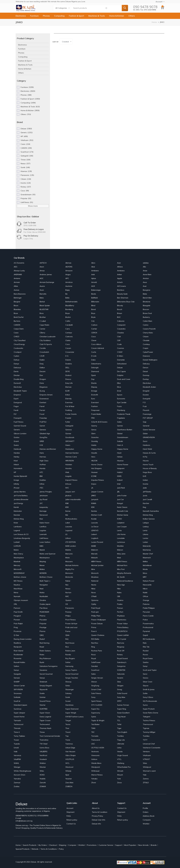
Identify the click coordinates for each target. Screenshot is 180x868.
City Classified (20, 340)
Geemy (94, 426)
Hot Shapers (96, 468)
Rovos (145, 655)
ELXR (67, 391)
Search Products (30, 845)
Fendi (16, 410)
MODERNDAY (19, 573)
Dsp (93, 379)
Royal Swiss (148, 658)
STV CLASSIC (97, 705)
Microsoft (18, 569)
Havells (94, 453)
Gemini (120, 426)
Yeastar (69, 779)
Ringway (121, 647)
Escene (146, 395)
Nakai (68, 581)
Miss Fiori (121, 569)
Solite (145, 693)
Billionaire (95, 302)
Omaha (43, 600)
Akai (93, 267)
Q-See (16, 635)
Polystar (43, 624)
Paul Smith (18, 612)
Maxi (119, 558)
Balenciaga (96, 290)
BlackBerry (70, 306)
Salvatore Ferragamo (49, 666)
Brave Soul (147, 313)
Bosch (120, 309)
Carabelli (69, 325)
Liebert (94, 534)
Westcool (69, 767)
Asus (145, 282)
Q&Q (42, 635)
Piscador (43, 620)
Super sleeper (19, 713)
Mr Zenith (121, 577)
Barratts (43, 294)
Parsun (120, 608)
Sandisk (94, 666)
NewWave (18, 589)
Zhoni (94, 783)
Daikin (42, 360)
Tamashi (17, 720)
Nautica (17, 585)
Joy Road (43, 499)
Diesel (145, 371)
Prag (16, 627)
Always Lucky (19, 271)
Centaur (69, 333)
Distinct (68, 375)
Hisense (120, 461)
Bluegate (147, 306)
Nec (67, 585)
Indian (145, 480)
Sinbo (68, 686)
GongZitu (43, 437)
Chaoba (120, 333)
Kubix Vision (44, 523)
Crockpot (18, 352)
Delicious (17, 368)
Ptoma (42, 631)
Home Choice (97, 465)
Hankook (17, 449)
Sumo (145, 705)
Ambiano (95, 271)
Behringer (18, 298)
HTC (41, 472)
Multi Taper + (45, 581)
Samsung (69, 666)
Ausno (42, 286)
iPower (17, 488)
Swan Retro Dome (150, 713)
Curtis (94, 352)
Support (119, 845)
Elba (119, 383)
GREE (42, 441)
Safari (68, 662)
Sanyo (16, 670)
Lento (119, 530)
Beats (94, 294)
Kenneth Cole (123, 511)
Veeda (120, 752)
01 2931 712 (138, 10)
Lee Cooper (122, 527)
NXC (67, 596)
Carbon (94, 325)
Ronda (68, 655)
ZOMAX (43, 786)
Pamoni (17, 608)
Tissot (68, 732)
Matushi (94, 558)
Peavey (68, 612)
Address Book (149, 816)
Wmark (120, 771)
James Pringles (46, 492)
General (146, 426)
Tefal (119, 724)
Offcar (145, 596)
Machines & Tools (97, 16)
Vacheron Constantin (152, 748)
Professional (148, 627)
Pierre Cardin (148, 616)
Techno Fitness (149, 720)
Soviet (68, 701)
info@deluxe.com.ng (24, 821)
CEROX (94, 333)
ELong (42, 391)
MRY (145, 577)
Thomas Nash (45, 728)
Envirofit (95, 395)
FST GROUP (148, 418)
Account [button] (159, 2)
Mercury (17, 565)
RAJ (67, 639)
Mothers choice (20, 577)
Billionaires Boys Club (126, 302)
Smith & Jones (149, 689)
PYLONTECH (122, 631)
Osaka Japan (45, 604)
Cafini (68, 321)
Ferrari (42, 410)
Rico (67, 647)
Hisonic (146, 461)
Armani (17, 282)
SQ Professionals (150, 701)
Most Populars (130, 845)
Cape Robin (44, 325)
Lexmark (43, 534)
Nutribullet (44, 596)
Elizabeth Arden (149, 387)
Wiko (42, 771)
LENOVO (95, 530)
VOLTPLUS (70, 759)
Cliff (119, 340)
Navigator (44, 585)
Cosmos (121, 348)
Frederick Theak (124, 414)
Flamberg (121, 410)
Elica (119, 387)
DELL (67, 368)
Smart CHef (96, 689)
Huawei (94, 472)
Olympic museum (21, 600)
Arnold (94, 282)
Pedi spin (95, 612)
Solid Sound (122, 693)
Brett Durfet (19, 317)
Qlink (67, 635)
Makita (68, 550)
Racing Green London (23, 639)
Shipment (70, 812)
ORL (15, 604)
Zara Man (69, 783)
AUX (93, 286)
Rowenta (17, 658)
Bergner (17, 302)
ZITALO (146, 783)
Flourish (146, 410)
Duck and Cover (124, 379)
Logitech (95, 538)
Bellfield (94, 298)
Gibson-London (20, 433)
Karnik (16, 507)
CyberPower (148, 352)
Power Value (122, 624)
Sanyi (145, 666)
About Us (96, 808)
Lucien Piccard (97, 542)
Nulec (119, 593)
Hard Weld (147, 449)
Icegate (68, 476)
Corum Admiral (98, 348)
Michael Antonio (72, 565)
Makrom (95, 550)
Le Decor (95, 527)
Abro (93, 263)
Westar (43, 767)
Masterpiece (19, 558)
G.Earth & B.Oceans (99, 422)
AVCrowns (121, 286)
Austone (69, 286)
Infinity (16, 484)
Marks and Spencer (48, 554)
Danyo (16, 364)
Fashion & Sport (76, 16)
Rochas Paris (97, 651)
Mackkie (120, 546)
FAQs (69, 816)
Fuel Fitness (19, 422)
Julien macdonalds (73, 499)
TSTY (145, 740)
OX (67, 604)
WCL (67, 763)
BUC (119, 317)
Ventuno (146, 752)
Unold (16, 748)
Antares (17, 278)
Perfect (120, 612)
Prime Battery (123, 627)
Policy (61, 849)
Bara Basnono (20, 294)
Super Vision (45, 713)
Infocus (68, 484)
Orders (146, 812)
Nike (119, 589)
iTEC (41, 488)
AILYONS (69, 267)
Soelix (42, 693)
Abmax (68, 263)
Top (67, 736)
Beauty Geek (122, 294)
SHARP (17, 682)
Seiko (93, 674)
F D (144, 402)
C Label (43, 321)
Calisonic (121, 321)
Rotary (120, 655)
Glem (93, 433)
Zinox (119, 783)
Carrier (42, 329)
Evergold (146, 399)
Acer (119, 263)
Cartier (94, 329)
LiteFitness (44, 538)
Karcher (146, 503)
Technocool (18, 724)
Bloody (120, 306)
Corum (68, 348)
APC (67, 278)
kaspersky (44, 507)
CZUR (42, 356)
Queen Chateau (98, 635)
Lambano (18, 527)
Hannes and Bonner (48, 449)
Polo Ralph (18, 624)
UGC (93, 744)
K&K (67, 503)
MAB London (71, 546)
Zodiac (17, 786)
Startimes (69, 705)
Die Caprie (121, 371)
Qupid (145, 635)
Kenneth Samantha (151, 511)
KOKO (119, 519)
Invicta (145, 484)
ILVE (145, 476)
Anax (145, 271)
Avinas (16, 290)
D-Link (94, 356)
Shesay (68, 682)
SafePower (96, 662)
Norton (68, 593)
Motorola (69, 577)
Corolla (43, 348)
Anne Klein (147, 274)
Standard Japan (20, 705)
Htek (67, 472)
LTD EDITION (70, 542)
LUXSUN (17, 546)
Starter (43, 705)
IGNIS (119, 476)
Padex (120, 604)
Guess (16, 445)
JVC (41, 503)
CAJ (93, 321)
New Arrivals (143, 845)
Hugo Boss (147, 472)
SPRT (119, 701)
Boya (67, 313)
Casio (16, 333)
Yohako (94, 779)
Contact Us (71, 824)
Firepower (95, 410)
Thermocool (148, 724)
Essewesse (44, 399)
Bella (67, 298)
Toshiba (120, 736)
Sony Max (121, 697)
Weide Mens (96, 763)
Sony (93, 697)
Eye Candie (122, 402)
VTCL (119, 759)
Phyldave (121, 616)
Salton (16, 666)
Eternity (68, 399)
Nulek (145, 593)
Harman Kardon (72, 453)
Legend (17, 530)
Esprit (16, 399)
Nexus (68, 589)
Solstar (43, 697)
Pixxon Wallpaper (99, 620)
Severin (120, 678)
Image (16, 480)
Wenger (17, 767)
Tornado (95, 736)
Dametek (121, 360)
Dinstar (17, 375)
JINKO (94, 496)
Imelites (43, 480)
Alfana (120, 267)
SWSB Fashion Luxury (74, 717)
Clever (94, 340)
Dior (41, 375)
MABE (94, 546)
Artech (120, 282)
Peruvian (146, 612)
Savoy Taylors (71, 670)
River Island (18, 651)
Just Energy (18, 503)
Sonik (68, 697)
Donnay (146, 375)
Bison (16, 306)
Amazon (69, 271)
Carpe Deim (19, 329)
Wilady (68, 771)
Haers (68, 445)
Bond (93, 309)
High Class (44, 461)
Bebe (145, 294)
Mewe (42, 565)
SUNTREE (44, 709)
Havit (119, 453)
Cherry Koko (148, 333)
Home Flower (123, 465)
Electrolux (147, 383)
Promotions (92, 845)
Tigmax (146, 728)
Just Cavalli (147, 499)
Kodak (94, 519)
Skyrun (146, 686)
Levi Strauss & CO (21, 534)
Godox (16, 437)
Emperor (17, 395)
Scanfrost (95, 670)
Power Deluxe (97, 624)
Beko (42, 298)
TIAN (93, 728)
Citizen (146, 337)
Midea (42, 569)
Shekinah (43, 682)
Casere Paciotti (149, 329)
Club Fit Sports (46, 344)
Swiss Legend (45, 717)
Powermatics (148, 624)
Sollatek (17, 697)
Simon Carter (19, 686)
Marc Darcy (18, 554)
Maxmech (147, 558)
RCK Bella (95, 639)
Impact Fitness (71, 480)
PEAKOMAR (44, 612)
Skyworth (44, 689)
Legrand (69, 530)
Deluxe (120, 368)
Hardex (17, 453)
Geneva (68, 430)
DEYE (68, 371)
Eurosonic (121, 399)
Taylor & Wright (98, 720)
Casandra (121, 329)
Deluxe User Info (99, 820)
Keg (144, 507)
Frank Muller (96, 414)
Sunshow (18, 709)
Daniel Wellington (150, 360)
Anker (119, 274)
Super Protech (149, 709)
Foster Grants (71, 414)
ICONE (94, 476)
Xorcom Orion (19, 775)
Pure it (94, 631)
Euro (93, 399)
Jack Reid (121, 488)
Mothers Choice (46, 577)
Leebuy (146, 527)
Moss (145, 573)
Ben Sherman (123, 298)
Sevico (146, 678)
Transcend (96, 740)
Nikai (93, 589)
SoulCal (17, 701)
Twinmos (69, 744)
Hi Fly (145, 457)
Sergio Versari (97, 678)
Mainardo (147, 546)
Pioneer (17, 620)
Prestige (43, 627)
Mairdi (42, 550)
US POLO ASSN (98, 748)
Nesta (94, 585)
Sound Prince (45, 701)
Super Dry (95, 709)
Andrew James (46, 274)
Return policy (72, 820)
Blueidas (17, 309)
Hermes (43, 457)
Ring (93, 647)
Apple (120, 278)
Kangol (120, 503)
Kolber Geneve (149, 519)
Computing (59, 16)
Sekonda (121, 674)
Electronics (21, 16)
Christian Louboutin (48, 337)
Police (145, 620)
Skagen (120, 686)
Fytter (68, 422)
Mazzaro (69, 561)
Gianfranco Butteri (125, 430)
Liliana (145, 534)
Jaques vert (70, 492)
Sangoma (121, 666)
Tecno (68, 724)
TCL (119, 720)
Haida (94, 445)
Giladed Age (45, 433)
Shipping (62, 845)
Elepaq (94, 387)
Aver (145, 286)
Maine (16, 550)
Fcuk (145, 406)
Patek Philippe (149, 608)
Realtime (17, 643)
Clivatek (146, 340)
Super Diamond (72, 709)
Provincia (17, 631)
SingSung (95, 686)
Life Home (121, 534)
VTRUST (146, 759)
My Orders (43, 845)
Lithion (68, 538)
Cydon (16, 356)
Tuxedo (17, 744)
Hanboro (146, 445)
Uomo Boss (44, 748)
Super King (122, 709)
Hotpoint (121, 468)
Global (120, 433)
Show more (33, 206)
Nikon (145, 589)
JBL (118, 492)
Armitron (69, 282)
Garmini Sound (20, 426)
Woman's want (149, 771)
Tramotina (44, 740)
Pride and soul (71, 627)
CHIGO (16, 337)
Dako (93, 360)
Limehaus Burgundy (22, 538)
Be (66, 294)
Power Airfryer (71, 624)
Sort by (55, 42)
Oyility (94, 604)
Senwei (17, 678)
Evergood (18, 402)
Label (68, 523)
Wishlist (146, 824)
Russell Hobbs (19, 662)
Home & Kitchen (117, 16)
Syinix (94, 717)
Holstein (69, 465)
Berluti (42, 302)
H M (41, 445)
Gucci (145, 441)
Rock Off (121, 651)
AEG (15, 267)
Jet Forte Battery (21, 496)
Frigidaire (121, 418)
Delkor (42, 368)
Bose (16, 313)
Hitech (16, 465)
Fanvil (42, 406)
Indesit (120, 480)
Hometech (18, 468)
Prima (94, 627)
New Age (121, 585)
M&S (41, 546)
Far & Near (70, 406)
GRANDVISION (149, 437)
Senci (145, 674)
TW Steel (43, 744)
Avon (42, 290)
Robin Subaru (45, 651)
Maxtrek (17, 561)
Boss (42, 313)
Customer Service (106, 845)
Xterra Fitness (97, 775)
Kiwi (41, 519)
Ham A (120, 445)
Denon (146, 368)
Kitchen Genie (123, 515)
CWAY (120, 352)
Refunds (35, 849)
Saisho (146, 662)
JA (92, 488)
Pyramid (146, 631)
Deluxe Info (96, 824)
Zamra (146, 779)
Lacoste (94, 523)
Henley (16, 457)
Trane (68, 740)
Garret (42, 426)
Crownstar (70, 352)
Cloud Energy (19, 344)
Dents (16, 371)
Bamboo (121, 290)
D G (67, 356)
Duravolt (17, 383)
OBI (119, 596)
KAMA (94, 503)
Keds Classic (122, 507)
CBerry (42, 333)
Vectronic (95, 752)
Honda (42, 468)
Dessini (42, 371)
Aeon (42, 267)
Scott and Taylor (150, 670)
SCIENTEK (121, 670)
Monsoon (69, 573)
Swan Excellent (123, 713)
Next (41, 589)
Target (68, 720)
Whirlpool (147, 767)
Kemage (43, 511)
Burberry (146, 317)
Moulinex (95, 577)
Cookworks (18, 348)
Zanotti (43, 783)
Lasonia (69, 527)
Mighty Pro (70, 569)
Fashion (94, 406)
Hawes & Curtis (149, 453)
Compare (147, 820)
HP (15, 472)
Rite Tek (146, 647)
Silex (119, 682)
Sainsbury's (122, 662)
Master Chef (148, 554)
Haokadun (70, 449)
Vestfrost (43, 755)
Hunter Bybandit (20, 476)
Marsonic (69, 554)
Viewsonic (95, 755)
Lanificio (43, 527)
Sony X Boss (148, 697)
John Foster (122, 496)
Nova (93, 593)
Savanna (43, 670)
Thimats (17, 728)
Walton (43, 763)
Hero (93, 457)
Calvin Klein (147, 321)
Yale (145, 775)
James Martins (20, 492)
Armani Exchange (47, 282)
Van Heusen (70, 752)
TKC (93, 732)
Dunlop (146, 379)
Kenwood (44, 515)
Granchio (95, 437)
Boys (93, 313)
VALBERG (43, 752)
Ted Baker (95, 724)
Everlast (43, 402)
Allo (144, 267)
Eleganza (43, 387)
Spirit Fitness (96, 701)
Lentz (145, 530)
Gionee (68, 433)
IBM (41, 476)
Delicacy (146, 364)
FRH (93, 418)
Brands (154, 845)
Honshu (68, 468)
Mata (67, 558)
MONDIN (43, 573)
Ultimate (121, 744)
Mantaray (147, 550)
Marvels (94, 554)
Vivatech (43, 759)
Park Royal (96, 608)
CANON (17, 325)
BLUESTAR (44, 309)
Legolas (43, 530)
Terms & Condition (100, 812)
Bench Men (147, 298)
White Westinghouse (22, 771)
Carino (146, 325)
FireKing (69, 410)
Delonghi (95, 368)
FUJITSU (43, 422)
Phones (46, 16)
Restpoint (18, 647)
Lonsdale (121, 538)
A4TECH (43, 263)
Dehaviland (122, 364)
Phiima (42, 616)
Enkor (68, 395)
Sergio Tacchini (72, 678)
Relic (145, 643)
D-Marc (120, 356)
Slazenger (70, 689)
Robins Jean (70, 651)
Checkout (53, 845)
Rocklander (18, 655)
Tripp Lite (121, 740)
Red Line (121, 643)
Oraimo (120, 600)
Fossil (42, 414)
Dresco (68, 379)
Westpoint (96, 767)
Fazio (119, 406)
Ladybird (121, 523)
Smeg (120, 689)
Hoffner (43, 465)
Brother (43, 317)
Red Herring (44, 643)
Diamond (95, 371)
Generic (17, 430)
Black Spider (45, 306)
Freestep (43, 418)
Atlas (16, 286)
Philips (68, 616)
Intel (119, 484)
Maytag (43, 561)
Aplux (94, 278)
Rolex (42, 655)
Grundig (94, 441)
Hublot (120, 472)
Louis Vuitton (45, 542)
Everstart (95, 402)
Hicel (16, 461)
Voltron (94, 759)
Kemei (68, 511)
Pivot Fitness (71, 620)
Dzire (42, 383)
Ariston (146, 278)
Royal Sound (122, 658)
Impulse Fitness (98, 480)
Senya (42, 678)
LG (66, 534)
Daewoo (146, 356)
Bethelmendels (71, 302)
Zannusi (17, 783)
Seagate (17, 674)
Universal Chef (149, 744)
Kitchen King (148, 515)
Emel (119, 391)
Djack (93, 375)
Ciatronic (69, 337)
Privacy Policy (97, 816)
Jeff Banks (147, 492)
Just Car (120, 499)
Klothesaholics (71, 519)
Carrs (68, 329)
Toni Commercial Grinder (50, 736)
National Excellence (125, 581)
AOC (42, 278)
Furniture (34, 16)
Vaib (16, 752)
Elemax (68, 387)
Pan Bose (44, 608)
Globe (145, 433)
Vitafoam (147, 755)
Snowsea (18, 693)
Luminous (121, 542)
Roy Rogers (70, 658)
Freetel (68, 418)
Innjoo (94, 484)
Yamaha (17, 779)
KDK (67, 507)
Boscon (146, 309)
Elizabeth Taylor (20, 391)
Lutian (145, 542)
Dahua (16, 360)
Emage (94, 391)
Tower (16, 740)
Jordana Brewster (21, 499)
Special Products (23, 849)
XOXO (42, 775)
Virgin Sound (122, 755)
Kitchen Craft (97, 515)
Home (154, 22)
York (119, 779)
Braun (120, 313)
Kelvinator (18, 511)
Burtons (17, 321)
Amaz (42, 271)
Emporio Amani (46, 395)
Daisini (68, 360)
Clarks (68, 340)
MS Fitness (18, 581)
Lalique (146, 523)
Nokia (42, 593)
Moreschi (95, 573)
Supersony (96, 713)
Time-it (17, 732)
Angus (68, 274)
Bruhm (68, 317)
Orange (146, 600)
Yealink (42, 779)
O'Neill (94, 596)
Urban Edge (70, 748)
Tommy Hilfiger (149, 732)
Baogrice (147, 290)
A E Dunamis (19, 263)
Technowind (45, 724)
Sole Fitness (96, 693)
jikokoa (68, 496)
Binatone (147, 302)
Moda (145, 569)
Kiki (67, 515)
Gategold (69, 426)
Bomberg (69, 309)
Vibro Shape (70, 755)
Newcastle (147, 585)
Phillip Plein (96, 616)
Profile (145, 808)
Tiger (119, 728)
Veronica (17, 755)
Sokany (68, 693)
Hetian (120, 457)
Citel (119, 337)
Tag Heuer (121, 717)
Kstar (16, 523)
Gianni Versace (149, 430)
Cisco (93, 337)
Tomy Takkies (19, 736)
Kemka (94, 511)
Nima (16, 593)
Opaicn (68, 600)
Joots (145, 496)
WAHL (16, 763)
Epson (120, 395)
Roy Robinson (45, 658)
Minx (93, 569)
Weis (145, 763)
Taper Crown (45, 720)
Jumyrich (95, 499)
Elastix (94, 383)
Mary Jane (121, 554)
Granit (16, 441)
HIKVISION (70, 461)
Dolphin (120, 375)
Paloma (146, 604)
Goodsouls (70, 437)
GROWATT (70, 441)
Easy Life (69, 383)
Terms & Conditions (49, 849)
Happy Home (97, 449)
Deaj (41, 364)
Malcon (120, 550)
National (95, 581)
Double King (19, 379)
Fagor (16, 406)
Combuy (146, 344)
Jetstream (44, 496)
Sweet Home (19, 717)
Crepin (146, 348)
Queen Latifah (123, 635)
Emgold (146, 391)
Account (70, 808)
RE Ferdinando (149, 639)
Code (119, 344)
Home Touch (148, 465)
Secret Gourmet (46, 674)
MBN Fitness (96, 561)
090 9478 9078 (145, 7)
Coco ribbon (96, 344)
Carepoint (121, 325)
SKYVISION (18, 689)
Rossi (93, 655)
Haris (42, 453)
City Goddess (45, 340)
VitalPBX (17, 759)
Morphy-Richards (124, 573)
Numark (17, 596)
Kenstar (17, 515)
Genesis (43, 430)
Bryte (93, 317)
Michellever (147, 565)
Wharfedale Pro (124, 767)
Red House (70, 643)
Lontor (146, 538)
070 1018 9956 (150, 10)
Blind (93, 306)
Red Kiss (95, 643)
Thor (67, 728)
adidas (146, 263)
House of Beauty (150, 468)
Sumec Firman (123, 705)
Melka (145, 561)
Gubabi (120, 441)
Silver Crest (147, 682)
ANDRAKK (18, 274)
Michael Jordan (97, 565)
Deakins (69, 364)
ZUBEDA (69, 786)
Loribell (17, 542)
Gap (145, 422)
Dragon (43, 379)
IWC (67, 488)
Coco (68, 344)
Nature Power (149, 581)
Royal (94, 658)
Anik (93, 274)
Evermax (69, 402)
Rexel (42, 647)
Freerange (147, 414)
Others (132, 16)
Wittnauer (95, 771)
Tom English (122, 732)
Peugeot (17, 616)
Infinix (42, 484)
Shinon (94, 682)
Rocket (146, 651)
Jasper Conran (97, 492)
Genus (94, 430)
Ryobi (42, 662)
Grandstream (123, 437)
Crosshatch (44, 352)
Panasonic (70, 608)
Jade (145, 488)
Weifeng (121, 763)
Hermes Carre (71, 457)
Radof (42, 639)
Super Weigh (71, 713)
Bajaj (67, 290)
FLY (15, 414)
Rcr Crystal (122, 639)
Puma (68, 631)
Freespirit (18, 418)
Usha (119, 748)
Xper (67, 775)
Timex (42, 732)
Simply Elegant (46, 686)
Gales (119, 422)
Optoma (95, 600)
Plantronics (122, 620)
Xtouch (120, 775)
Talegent (146, 717)
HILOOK (94, 461)
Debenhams (96, 364)
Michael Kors (122, 565)
